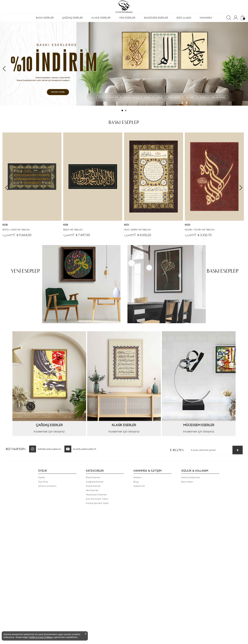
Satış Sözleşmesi (191, 478)
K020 (188, 225)
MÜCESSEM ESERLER (156, 18)
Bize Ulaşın (187, 482)
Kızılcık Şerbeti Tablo (97, 503)
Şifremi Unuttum (47, 486)
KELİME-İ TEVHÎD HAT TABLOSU (200, 230)
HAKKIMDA (206, 18)
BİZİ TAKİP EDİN (16, 449)
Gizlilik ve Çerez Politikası (41, 637)
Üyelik (42, 478)
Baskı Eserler (93, 478)
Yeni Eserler (92, 490)
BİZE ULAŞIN (184, 18)
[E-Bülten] (209, 450)
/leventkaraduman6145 (84, 449)
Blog (136, 482)
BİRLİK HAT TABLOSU (73, 230)
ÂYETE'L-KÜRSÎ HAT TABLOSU (16, 230)
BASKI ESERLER (45, 18)
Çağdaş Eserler (95, 482)
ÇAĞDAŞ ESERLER (73, 18)
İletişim (138, 478)
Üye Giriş (43, 482)
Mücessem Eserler (96, 495)
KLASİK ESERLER (101, 18)
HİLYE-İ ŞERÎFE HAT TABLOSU (138, 230)
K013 (126, 225)
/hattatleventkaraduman (49, 449)
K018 (66, 225)
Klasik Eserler (93, 486)
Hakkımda (139, 486)
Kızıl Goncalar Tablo (97, 499)
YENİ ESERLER (127, 18)
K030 (5, 225)
